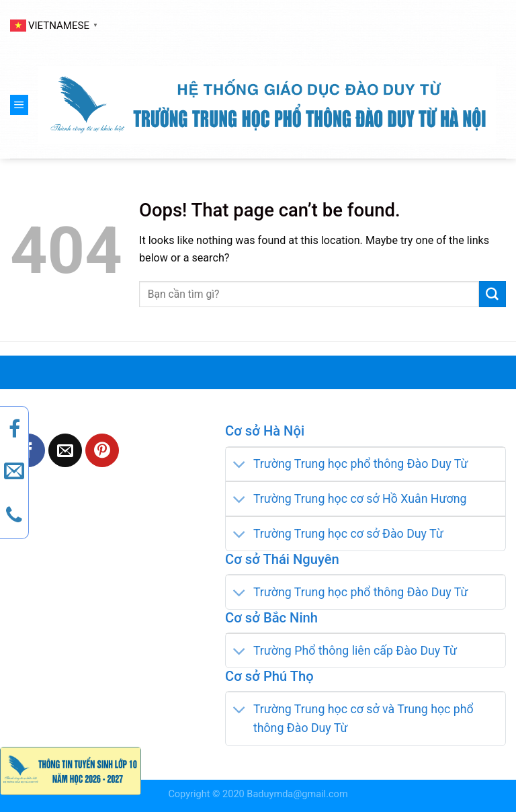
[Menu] (19, 105)
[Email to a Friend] (65, 450)
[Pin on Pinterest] (102, 450)
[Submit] (492, 294)
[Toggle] (239, 465)
